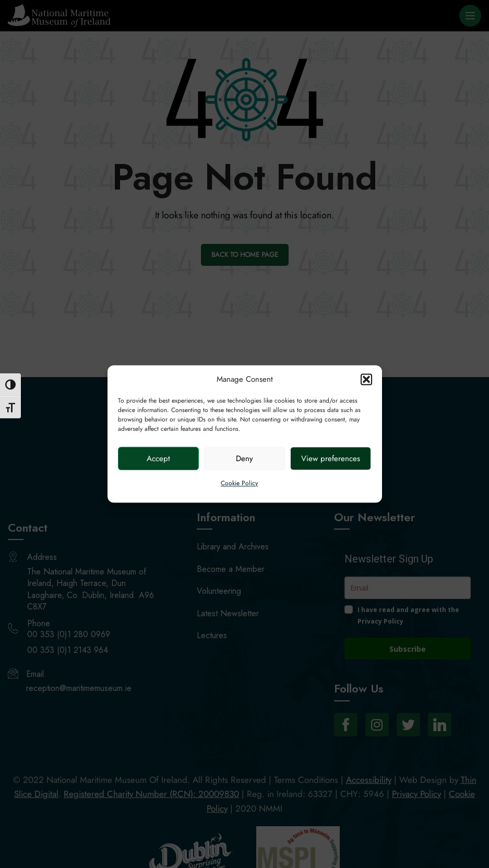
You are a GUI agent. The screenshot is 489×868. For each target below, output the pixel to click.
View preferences (331, 459)
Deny (244, 459)
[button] (366, 379)
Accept (158, 459)
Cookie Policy (239, 483)
